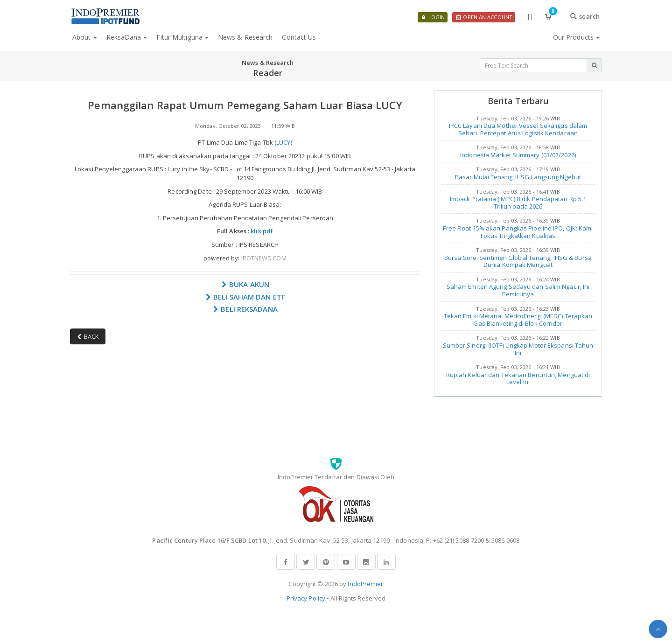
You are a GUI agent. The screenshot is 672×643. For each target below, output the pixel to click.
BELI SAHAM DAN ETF (245, 297)
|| (530, 16)
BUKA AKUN (245, 284)
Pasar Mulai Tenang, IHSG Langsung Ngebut (518, 177)
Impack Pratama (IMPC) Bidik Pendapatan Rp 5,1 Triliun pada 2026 (518, 203)
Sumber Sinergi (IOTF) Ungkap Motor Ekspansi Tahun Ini (518, 349)
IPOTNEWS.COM (264, 258)
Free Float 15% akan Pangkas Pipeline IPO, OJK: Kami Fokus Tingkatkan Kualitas (518, 232)
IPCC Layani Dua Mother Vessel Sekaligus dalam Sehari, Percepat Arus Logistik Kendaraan (518, 129)
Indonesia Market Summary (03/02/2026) (518, 155)
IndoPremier (365, 584)
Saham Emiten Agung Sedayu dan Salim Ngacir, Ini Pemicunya (518, 290)
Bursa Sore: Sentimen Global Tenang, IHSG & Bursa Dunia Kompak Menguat (518, 261)
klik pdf (262, 231)
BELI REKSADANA (245, 309)
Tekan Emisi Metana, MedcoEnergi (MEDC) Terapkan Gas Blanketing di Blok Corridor (518, 320)
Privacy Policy (306, 598)
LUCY (283, 142)
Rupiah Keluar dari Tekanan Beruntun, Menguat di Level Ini (518, 378)
